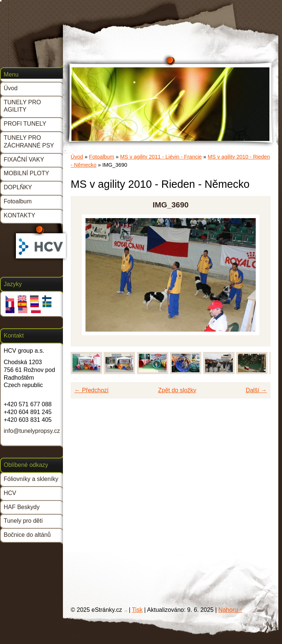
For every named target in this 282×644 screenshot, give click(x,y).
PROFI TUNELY (25, 124)
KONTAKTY (19, 215)
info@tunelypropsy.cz (32, 431)
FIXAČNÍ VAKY (24, 160)
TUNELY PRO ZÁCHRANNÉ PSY (29, 142)
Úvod (77, 157)
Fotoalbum (102, 157)
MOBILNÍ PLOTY (26, 173)
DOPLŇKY (18, 187)
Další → (256, 390)
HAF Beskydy (22, 507)
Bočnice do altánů (27, 535)
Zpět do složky (177, 390)
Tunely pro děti (23, 521)
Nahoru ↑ (230, 610)
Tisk (137, 610)
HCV (10, 493)
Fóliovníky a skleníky (31, 479)
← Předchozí (91, 390)
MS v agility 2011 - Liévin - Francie (161, 157)
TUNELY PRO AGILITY (22, 106)
